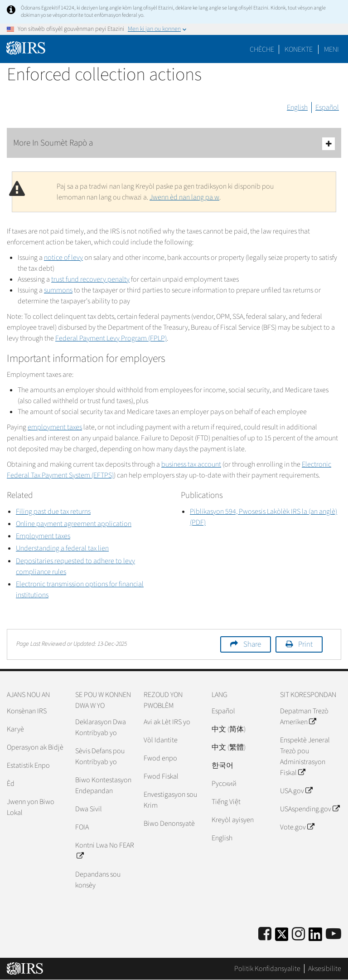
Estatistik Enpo (28, 765)
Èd (11, 784)
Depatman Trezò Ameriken (304, 717)
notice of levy (63, 258)
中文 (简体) (229, 729)
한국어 (222, 765)
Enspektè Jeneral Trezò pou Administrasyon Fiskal (305, 756)
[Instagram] (298, 934)
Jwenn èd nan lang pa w (184, 197)
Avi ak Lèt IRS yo (167, 722)
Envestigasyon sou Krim (170, 800)
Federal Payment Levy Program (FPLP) (111, 338)
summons (58, 290)
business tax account (191, 464)
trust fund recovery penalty (90, 279)
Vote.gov (297, 827)
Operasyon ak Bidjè (35, 747)
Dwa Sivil (89, 809)
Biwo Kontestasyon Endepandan (103, 785)
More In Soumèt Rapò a (174, 144)
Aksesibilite (325, 969)
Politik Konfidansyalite (267, 969)
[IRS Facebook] (265, 934)
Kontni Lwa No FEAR (105, 851)
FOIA (82, 827)
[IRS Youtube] (333, 934)
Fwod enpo (160, 758)
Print (305, 644)
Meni (331, 49)
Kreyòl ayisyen (233, 820)
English (297, 107)
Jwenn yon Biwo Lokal (31, 807)
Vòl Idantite (161, 740)
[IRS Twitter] (282, 937)
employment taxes (55, 427)
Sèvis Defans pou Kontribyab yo (100, 756)
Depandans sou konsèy (98, 880)
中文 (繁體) (229, 747)
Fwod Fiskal (161, 776)
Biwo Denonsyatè (169, 824)
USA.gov (296, 791)
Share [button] (252, 644)
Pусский (224, 784)
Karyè (15, 729)
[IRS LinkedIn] (315, 937)
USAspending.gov (310, 809)
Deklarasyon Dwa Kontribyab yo (101, 727)
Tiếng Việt (226, 802)
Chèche (262, 49)
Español (327, 107)
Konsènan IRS (27, 711)
